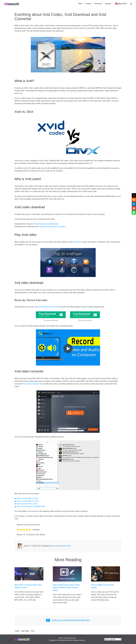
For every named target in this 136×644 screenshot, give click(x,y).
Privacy (66, 638)
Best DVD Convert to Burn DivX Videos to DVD (28, 586)
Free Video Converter (31, 384)
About (61, 638)
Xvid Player (77, 242)
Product (88, 4)
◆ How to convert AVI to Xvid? (26, 504)
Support (108, 4)
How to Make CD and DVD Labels (103, 586)
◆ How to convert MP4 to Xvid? (26, 498)
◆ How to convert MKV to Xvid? (27, 501)
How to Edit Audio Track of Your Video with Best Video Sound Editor (66, 588)
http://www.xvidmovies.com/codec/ (53, 227)
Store (80, 4)
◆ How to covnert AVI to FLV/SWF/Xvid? (30, 506)
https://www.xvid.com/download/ (46, 224)
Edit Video (67, 546)
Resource (98, 4)
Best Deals (123, 4)
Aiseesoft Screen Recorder (48, 307)
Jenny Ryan (56, 546)
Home (17, 631)
